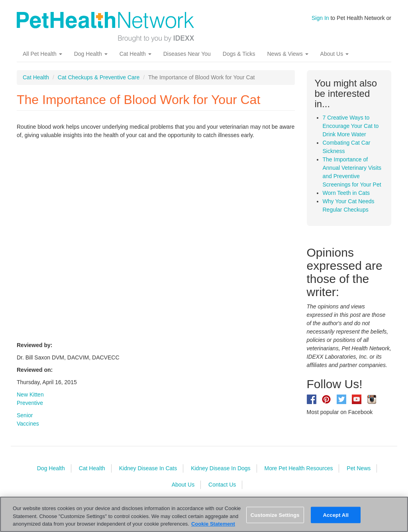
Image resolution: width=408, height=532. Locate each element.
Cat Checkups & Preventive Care (99, 77)
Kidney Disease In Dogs (221, 468)
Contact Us (222, 485)
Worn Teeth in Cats (346, 193)
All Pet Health (42, 54)
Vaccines (28, 424)
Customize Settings (275, 515)
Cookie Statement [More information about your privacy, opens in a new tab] (213, 524)
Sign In (320, 18)
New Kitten (30, 395)
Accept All (335, 515)
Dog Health (91, 54)
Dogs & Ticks (239, 54)
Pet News (359, 468)
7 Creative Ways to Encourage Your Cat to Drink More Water (351, 126)
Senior (25, 415)
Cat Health (135, 54)
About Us (334, 54)
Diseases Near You (187, 54)
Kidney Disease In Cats (148, 468)
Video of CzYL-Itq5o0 (144, 239)
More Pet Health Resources (298, 468)
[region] (204, 514)
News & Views (287, 54)
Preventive (30, 403)
